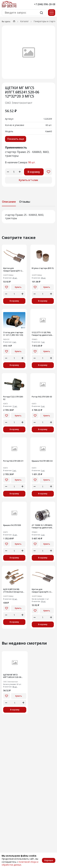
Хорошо (49, 860)
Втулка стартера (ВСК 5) (43, 268)
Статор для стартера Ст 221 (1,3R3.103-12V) (13, 334)
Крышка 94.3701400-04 (42, 461)
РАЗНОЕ (6, 339)
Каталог (24, 21)
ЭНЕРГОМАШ (8, 275)
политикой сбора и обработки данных (20, 863)
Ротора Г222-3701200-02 (13, 398)
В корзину (34, 172)
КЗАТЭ (5, 404)
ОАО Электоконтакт (19, 103)
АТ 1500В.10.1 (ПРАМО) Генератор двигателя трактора (42, 527)
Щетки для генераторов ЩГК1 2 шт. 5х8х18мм (13, 270)
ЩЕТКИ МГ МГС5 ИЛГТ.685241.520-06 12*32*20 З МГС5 (12, 676)
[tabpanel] (28, 217)
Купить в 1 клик (28, 180)
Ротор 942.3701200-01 (13, 461)
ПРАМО (35, 339)
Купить (18, 287)
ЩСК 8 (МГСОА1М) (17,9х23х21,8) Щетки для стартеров (13, 591)
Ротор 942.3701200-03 (42, 397)
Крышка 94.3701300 (12, 525)
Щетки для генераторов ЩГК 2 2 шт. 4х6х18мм (41, 591)
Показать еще (16, 139)
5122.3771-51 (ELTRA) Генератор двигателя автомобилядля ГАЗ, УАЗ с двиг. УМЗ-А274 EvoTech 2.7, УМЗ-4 (42, 334)
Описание (9, 202)
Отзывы (25, 202)
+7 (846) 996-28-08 (45, 4)
